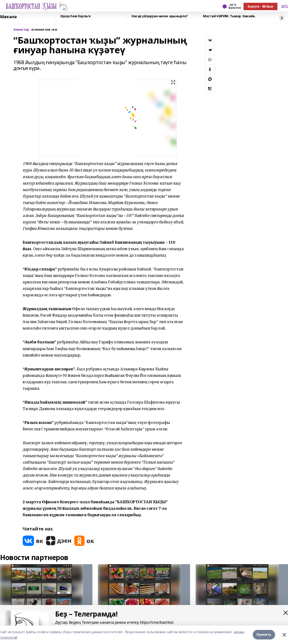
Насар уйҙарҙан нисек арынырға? (160, 16)
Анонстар (21, 30)
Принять (264, 635)
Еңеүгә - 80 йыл (260, 6)
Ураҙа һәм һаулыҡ (75, 16)
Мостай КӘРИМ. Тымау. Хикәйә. (229, 16)
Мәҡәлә (8, 17)
